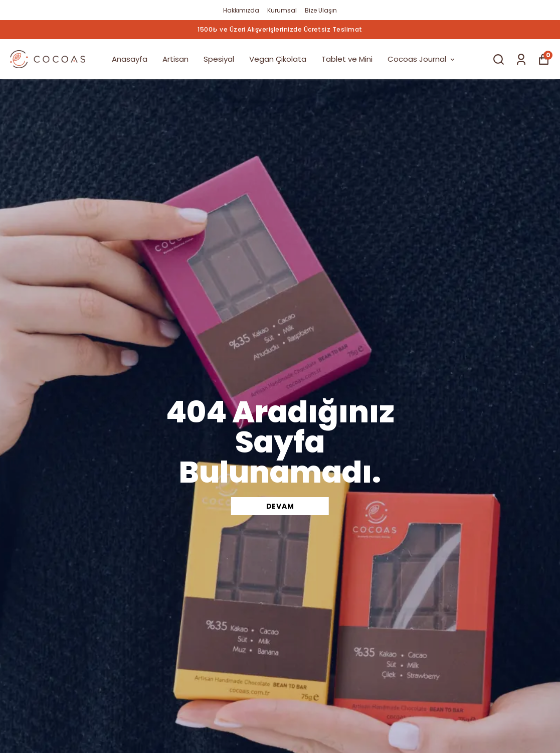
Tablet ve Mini (347, 59)
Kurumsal (282, 10)
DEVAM (280, 506)
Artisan (175, 59)
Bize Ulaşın (321, 10)
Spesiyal (219, 59)
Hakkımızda (241, 10)
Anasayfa (130, 59)
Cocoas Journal (422, 59)
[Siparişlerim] (521, 59)
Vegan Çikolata (278, 59)
